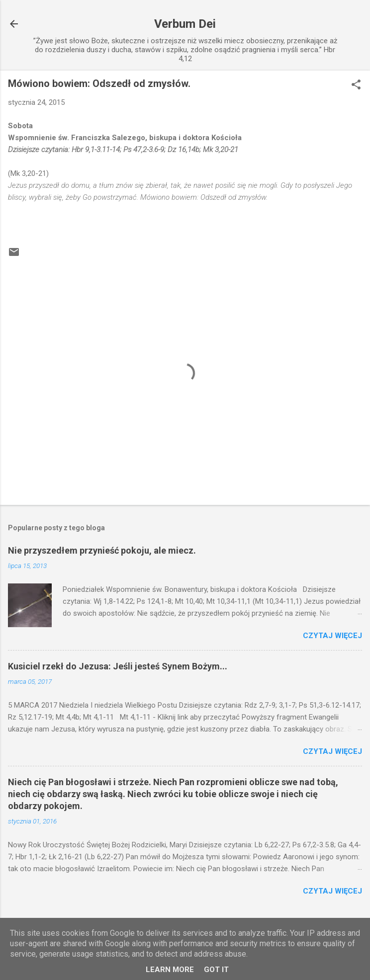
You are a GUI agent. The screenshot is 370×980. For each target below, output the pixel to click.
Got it (216, 970)
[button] (356, 85)
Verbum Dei (185, 24)
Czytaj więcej (332, 636)
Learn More (170, 970)
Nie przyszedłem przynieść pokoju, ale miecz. (102, 550)
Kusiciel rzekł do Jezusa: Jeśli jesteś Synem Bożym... (118, 666)
